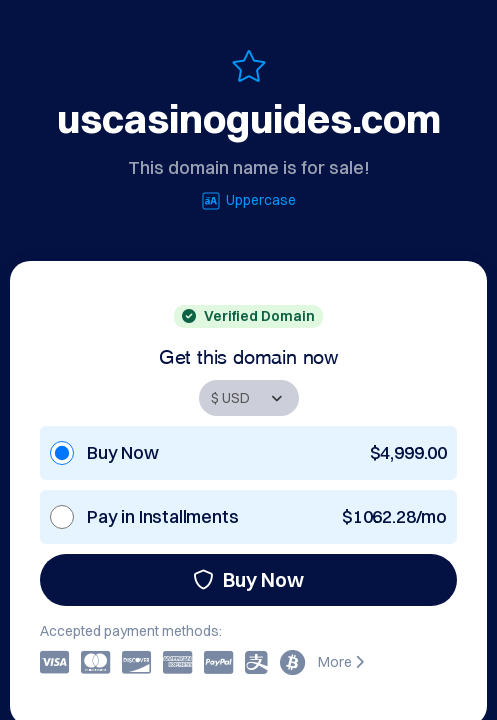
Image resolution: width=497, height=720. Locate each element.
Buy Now (248, 579)
